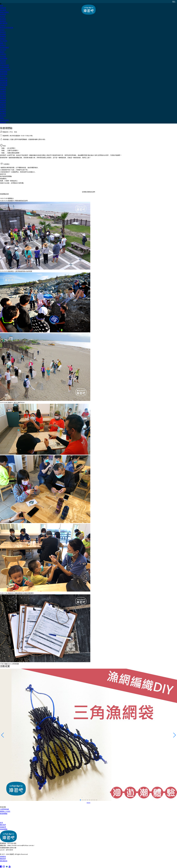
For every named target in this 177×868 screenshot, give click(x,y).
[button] (80, 800)
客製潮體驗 (4, 814)
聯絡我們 (3, 859)
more (88, 803)
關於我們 (3, 825)
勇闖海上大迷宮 (5, 811)
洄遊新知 (3, 856)
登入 (174, 2)
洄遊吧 (89, 10)
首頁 (1, 823)
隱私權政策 (4, 861)
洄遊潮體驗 (4, 829)
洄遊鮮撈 (3, 827)
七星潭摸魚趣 (4, 809)
